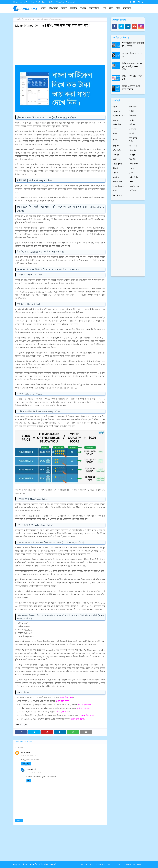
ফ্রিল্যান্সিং (22, 19)
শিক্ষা (131, 182)
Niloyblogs (25, 752)
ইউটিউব (133, 111)
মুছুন (29, 764)
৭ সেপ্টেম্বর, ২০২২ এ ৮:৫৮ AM (28, 755)
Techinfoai (31, 769)
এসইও (132, 120)
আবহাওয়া (117, 111)
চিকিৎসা (116, 140)
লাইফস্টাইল (134, 177)
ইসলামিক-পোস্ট (119, 116)
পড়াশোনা (133, 151)
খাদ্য (115, 129)
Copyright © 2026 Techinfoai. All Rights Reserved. (35, 864)
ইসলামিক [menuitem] (127, 8)
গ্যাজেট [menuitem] (64, 8)
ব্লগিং (26, 725)
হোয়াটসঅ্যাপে (118, 195)
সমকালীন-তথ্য (119, 186)
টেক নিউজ (117, 151)
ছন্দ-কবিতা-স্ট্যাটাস (133, 140)
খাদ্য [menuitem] (104, 8)
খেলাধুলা (133, 129)
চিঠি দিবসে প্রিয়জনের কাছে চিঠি (132, 55)
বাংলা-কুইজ (117, 164)
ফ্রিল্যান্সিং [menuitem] (74, 8)
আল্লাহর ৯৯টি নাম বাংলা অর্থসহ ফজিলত (131, 88)
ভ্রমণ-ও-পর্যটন (118, 177)
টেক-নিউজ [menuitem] (53, 8)
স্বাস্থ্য (115, 191)
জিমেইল (116, 146)
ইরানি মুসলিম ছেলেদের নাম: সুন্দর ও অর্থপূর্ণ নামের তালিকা (132, 67)
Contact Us (35, 2)
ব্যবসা (132, 168)
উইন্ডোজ (133, 116)
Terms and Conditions (66, 2)
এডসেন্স (116, 120)
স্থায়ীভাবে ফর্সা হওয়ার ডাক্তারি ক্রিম (133, 78)
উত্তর (23, 764)
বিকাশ (116, 168)
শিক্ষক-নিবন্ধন (118, 182)
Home (16, 2)
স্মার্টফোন (133, 191)
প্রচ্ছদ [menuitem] (43, 8)
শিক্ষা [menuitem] (118, 8)
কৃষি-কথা (133, 125)
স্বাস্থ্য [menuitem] (111, 8)
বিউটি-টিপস (134, 164)
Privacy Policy (48, 2)
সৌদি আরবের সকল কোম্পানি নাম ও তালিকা (133, 45)
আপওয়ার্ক (133, 107)
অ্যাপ (115, 107)
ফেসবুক (132, 155)
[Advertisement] (60, 45)
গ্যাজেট (132, 134)
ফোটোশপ (117, 159)
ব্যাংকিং (116, 173)
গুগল (115, 134)
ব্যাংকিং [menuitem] (83, 8)
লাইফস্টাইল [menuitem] (94, 8)
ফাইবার (116, 155)
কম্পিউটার (117, 125)
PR (144, 864)
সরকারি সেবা (134, 186)
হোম (16, 19)
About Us (24, 2)
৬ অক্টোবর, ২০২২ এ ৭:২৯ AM (34, 772)
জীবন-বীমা (133, 146)
